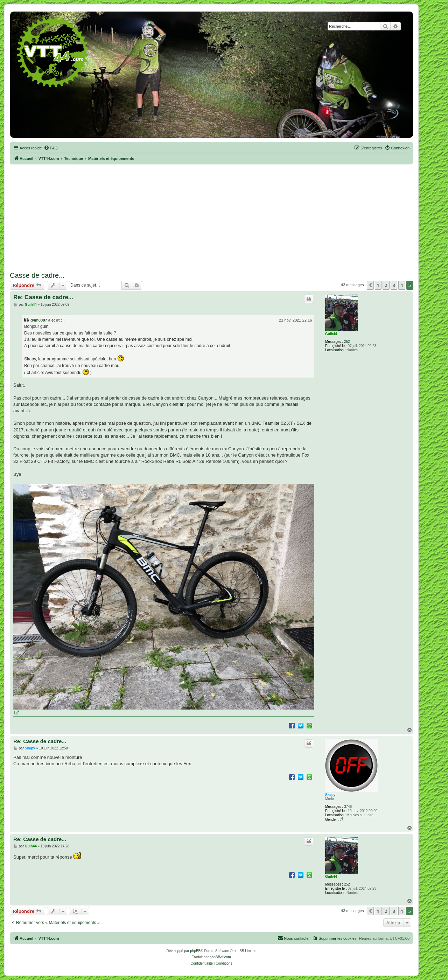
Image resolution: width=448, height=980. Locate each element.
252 (347, 342)
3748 (348, 807)
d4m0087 (39, 320)
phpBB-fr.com (220, 957)
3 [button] (394, 285)
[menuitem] (51, 148)
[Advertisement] (211, 217)
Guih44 (331, 334)
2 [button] (386, 285)
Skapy (330, 795)
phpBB (195, 951)
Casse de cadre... (37, 275)
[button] (370, 285)
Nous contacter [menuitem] (294, 938)
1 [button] (378, 285)
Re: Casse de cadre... (43, 297)
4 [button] (402, 285)
